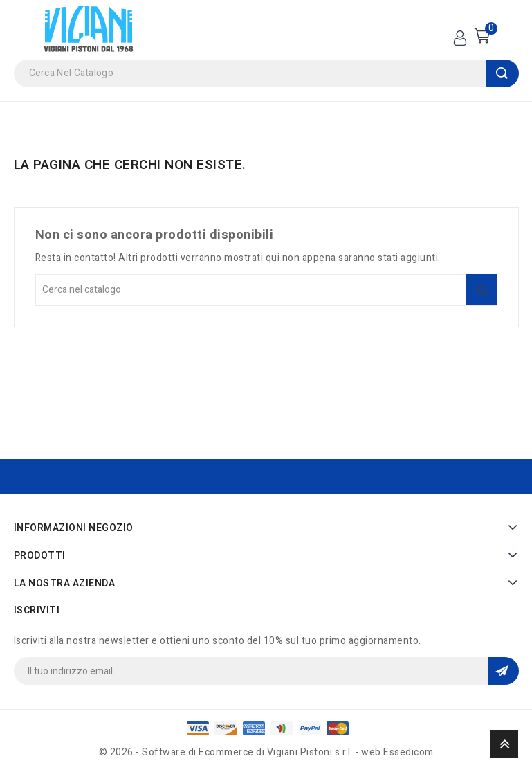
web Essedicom (397, 752)
